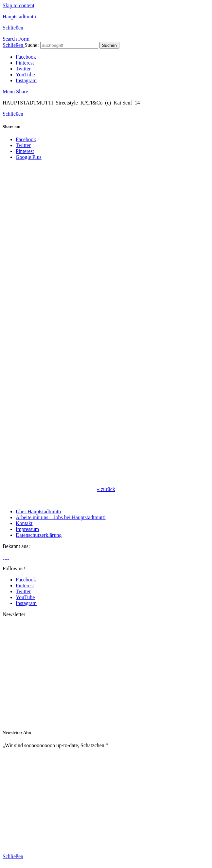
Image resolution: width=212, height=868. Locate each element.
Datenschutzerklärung (39, 535)
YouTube (25, 75)
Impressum (27, 529)
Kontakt (24, 523)
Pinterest (25, 63)
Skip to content (18, 5)
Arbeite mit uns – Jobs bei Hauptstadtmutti (61, 517)
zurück (106, 489)
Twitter (23, 69)
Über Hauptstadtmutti (38, 511)
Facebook (26, 57)
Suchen (109, 45)
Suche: (32, 45)
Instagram (26, 80)
